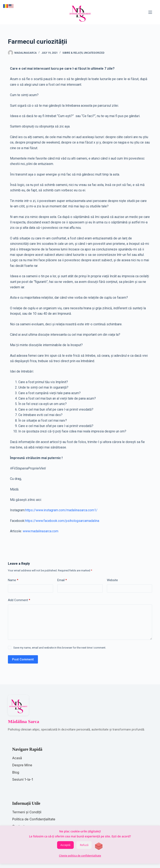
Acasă (17, 758)
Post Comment (23, 659)
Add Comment (19, 600)
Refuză (84, 845)
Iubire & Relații (72, 53)
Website (112, 580)
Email (62, 580)
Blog (16, 772)
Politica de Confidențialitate (34, 819)
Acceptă (65, 845)
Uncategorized (94, 53)
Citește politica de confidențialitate (80, 856)
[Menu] (150, 12)
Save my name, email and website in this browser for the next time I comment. (60, 648)
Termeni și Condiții (27, 812)
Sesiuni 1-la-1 (22, 779)
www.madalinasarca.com (41, 531)
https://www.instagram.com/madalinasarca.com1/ (61, 510)
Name (13, 580)
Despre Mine (22, 765)
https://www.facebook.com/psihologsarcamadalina (62, 521)
